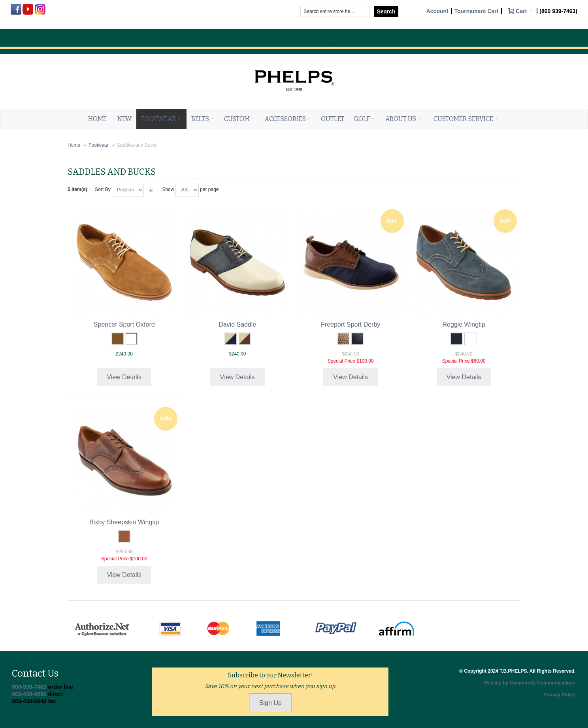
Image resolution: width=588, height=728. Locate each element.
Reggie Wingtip (464, 324)
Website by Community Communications (529, 683)
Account (437, 11)
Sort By (103, 189)
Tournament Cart (477, 11)
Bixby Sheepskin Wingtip (124, 522)
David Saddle (237, 324)
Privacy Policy (559, 695)
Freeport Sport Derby (351, 324)
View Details (124, 377)
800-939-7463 (29, 687)
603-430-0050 (29, 694)
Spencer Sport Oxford (124, 324)
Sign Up (270, 703)
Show (168, 189)
